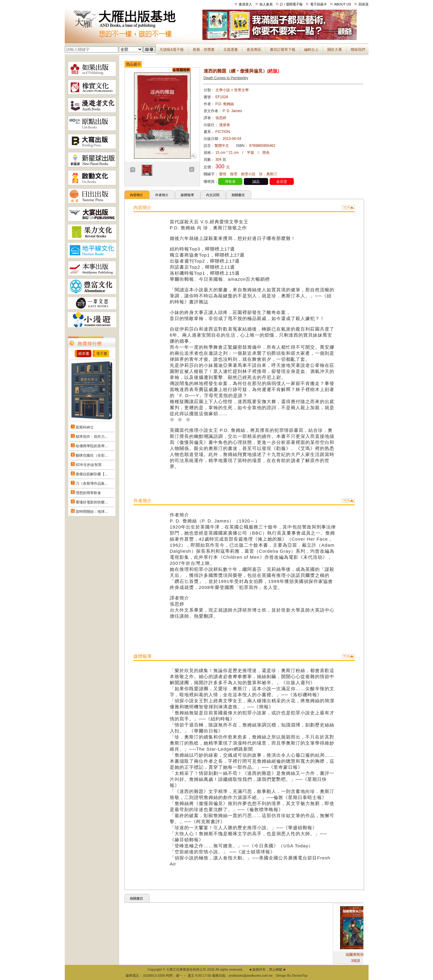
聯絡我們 (358, 50)
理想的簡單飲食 (88, 493)
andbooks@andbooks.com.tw (251, 975)
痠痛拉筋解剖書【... (92, 474)
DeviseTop (300, 975)
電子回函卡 (318, 4)
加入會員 (266, 4)
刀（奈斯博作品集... (92, 484)
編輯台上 (311, 50)
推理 (234, 174)
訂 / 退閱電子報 (291, 4)
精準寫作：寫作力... (92, 437)
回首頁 (364, 4)
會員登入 (245, 4)
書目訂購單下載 (283, 50)
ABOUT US (343, 4)
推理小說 (248, 174)
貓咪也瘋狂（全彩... (92, 455)
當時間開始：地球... (92, 512)
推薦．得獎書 (204, 50)
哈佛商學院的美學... (92, 446)
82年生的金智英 (89, 465)
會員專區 (254, 50)
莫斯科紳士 (85, 427)
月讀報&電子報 (172, 50)
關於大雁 (335, 50)
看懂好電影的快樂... (92, 502)
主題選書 (231, 50)
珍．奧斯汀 (268, 174)
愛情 (223, 174)
